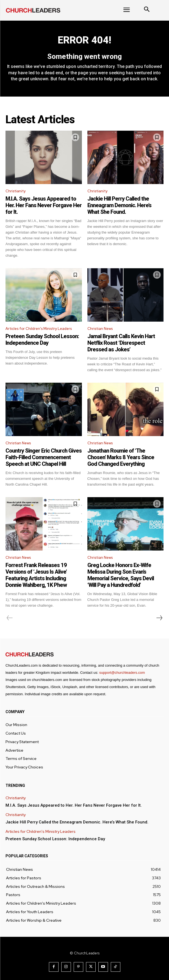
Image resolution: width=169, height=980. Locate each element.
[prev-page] (10, 618)
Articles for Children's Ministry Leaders (39, 329)
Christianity (16, 191)
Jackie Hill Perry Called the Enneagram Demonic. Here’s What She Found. (119, 205)
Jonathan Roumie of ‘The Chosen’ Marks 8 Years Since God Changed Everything (121, 457)
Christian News (100, 329)
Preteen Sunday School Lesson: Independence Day (42, 340)
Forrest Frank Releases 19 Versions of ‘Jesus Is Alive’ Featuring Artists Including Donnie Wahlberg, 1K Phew (36, 575)
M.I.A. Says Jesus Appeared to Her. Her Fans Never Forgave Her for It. (44, 205)
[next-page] (159, 618)
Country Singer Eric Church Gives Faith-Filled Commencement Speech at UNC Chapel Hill (44, 457)
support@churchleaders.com (122, 673)
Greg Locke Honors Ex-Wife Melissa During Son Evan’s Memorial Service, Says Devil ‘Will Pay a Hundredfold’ (121, 575)
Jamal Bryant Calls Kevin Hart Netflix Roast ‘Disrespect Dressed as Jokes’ (121, 343)
